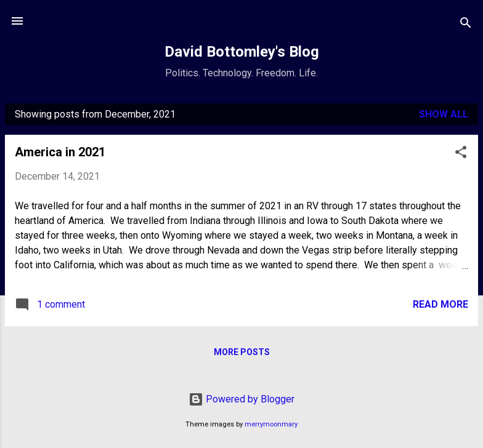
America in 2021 (60, 152)
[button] (461, 154)
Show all (444, 114)
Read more (440, 304)
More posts (242, 352)
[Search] (466, 25)
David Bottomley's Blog (242, 52)
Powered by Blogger (241, 399)
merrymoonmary (271, 424)
